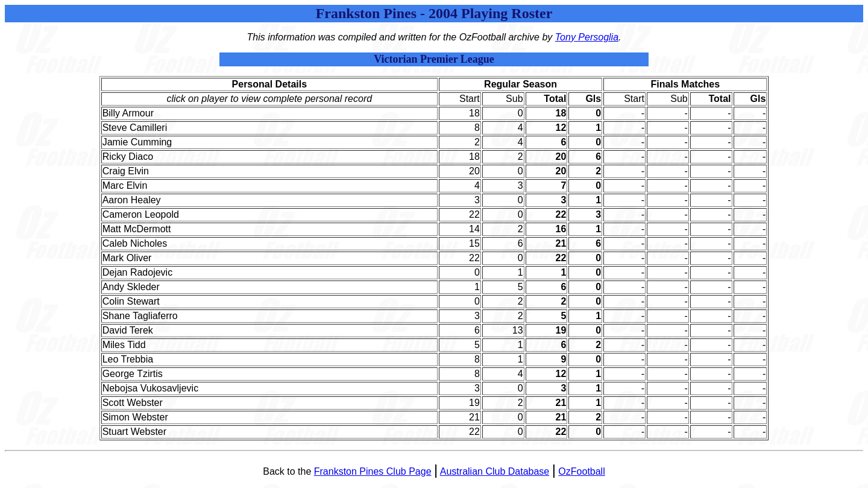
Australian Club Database (495, 471)
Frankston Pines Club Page (373, 471)
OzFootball (581, 471)
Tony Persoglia (587, 37)
